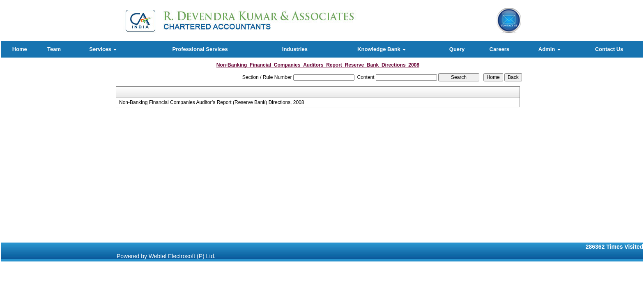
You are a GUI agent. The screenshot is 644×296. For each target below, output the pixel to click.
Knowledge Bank (382, 49)
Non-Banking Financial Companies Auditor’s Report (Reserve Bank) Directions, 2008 (212, 102)
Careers (499, 49)
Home (20, 49)
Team (54, 49)
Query (457, 49)
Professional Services (200, 49)
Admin (550, 49)
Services (103, 49)
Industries (295, 49)
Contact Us (609, 49)
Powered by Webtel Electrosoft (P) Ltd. (166, 256)
